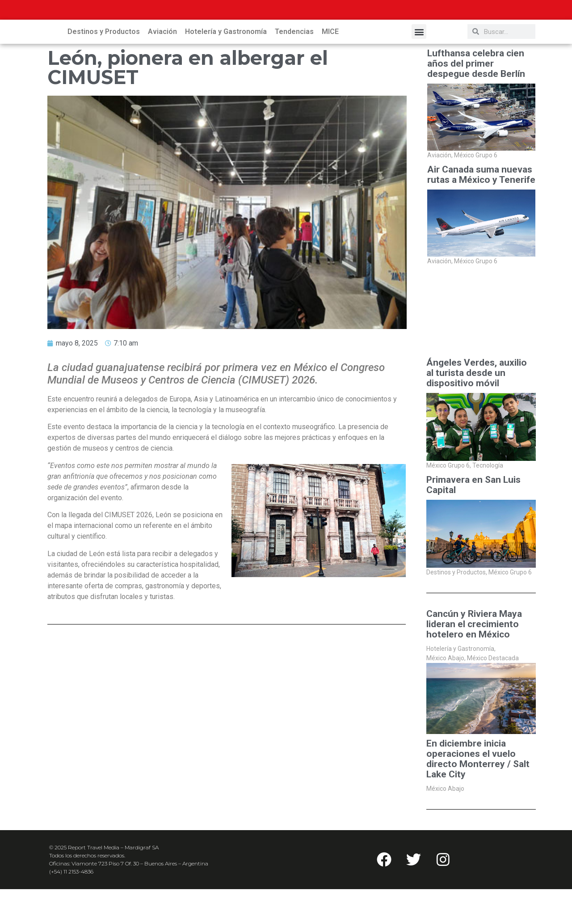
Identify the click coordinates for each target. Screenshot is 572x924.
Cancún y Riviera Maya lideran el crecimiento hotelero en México (474, 659)
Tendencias (294, 66)
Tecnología (488, 500)
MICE (330, 66)
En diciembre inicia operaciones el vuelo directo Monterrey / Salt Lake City (478, 794)
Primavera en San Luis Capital (473, 520)
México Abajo (446, 693)
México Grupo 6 (476, 190)
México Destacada (493, 693)
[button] (419, 66)
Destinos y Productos (104, 66)
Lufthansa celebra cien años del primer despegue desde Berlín (476, 99)
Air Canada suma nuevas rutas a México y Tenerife (481, 210)
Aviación (162, 66)
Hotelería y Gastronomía (226, 66)
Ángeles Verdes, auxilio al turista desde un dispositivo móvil (477, 408)
